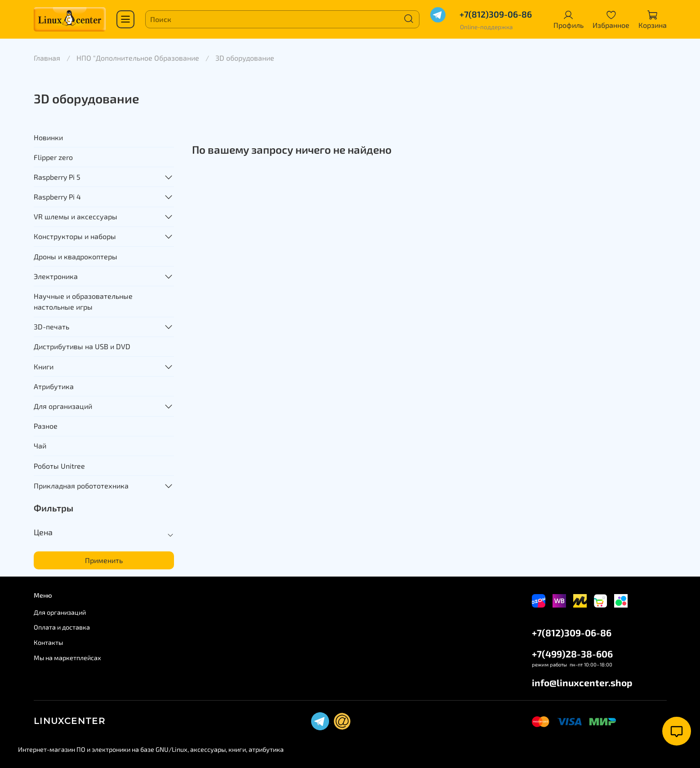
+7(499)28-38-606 (572, 654)
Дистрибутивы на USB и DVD (82, 346)
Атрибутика (54, 386)
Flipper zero (53, 157)
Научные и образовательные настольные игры (83, 301)
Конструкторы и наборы (75, 236)
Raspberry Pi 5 (57, 177)
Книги (44, 366)
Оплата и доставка (62, 627)
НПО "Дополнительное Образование (138, 58)
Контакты (48, 642)
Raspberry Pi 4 (57, 197)
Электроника (56, 276)
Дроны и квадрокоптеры (76, 256)
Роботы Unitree (59, 466)
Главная (47, 58)
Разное (46, 426)
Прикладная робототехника (81, 486)
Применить (104, 560)
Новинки (48, 137)
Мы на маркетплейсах (67, 658)
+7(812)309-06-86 (496, 14)
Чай (40, 446)
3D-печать (51, 326)
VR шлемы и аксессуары (76, 216)
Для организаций (63, 406)
